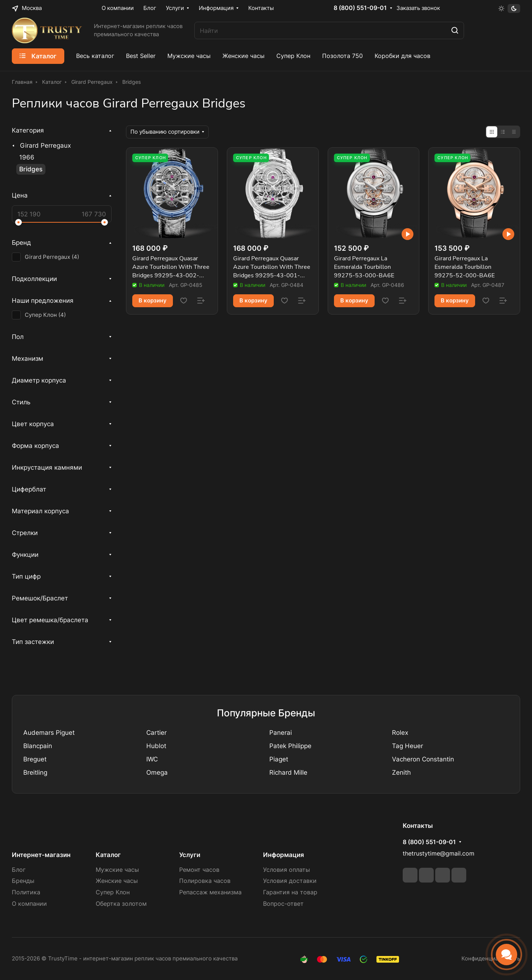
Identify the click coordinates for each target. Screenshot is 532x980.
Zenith (401, 772)
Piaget (279, 759)
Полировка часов (205, 881)
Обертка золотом (121, 904)
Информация (284, 855)
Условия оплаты (287, 870)
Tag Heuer (407, 746)
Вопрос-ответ (283, 904)
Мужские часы (117, 870)
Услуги (190, 855)
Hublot (156, 746)
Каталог (108, 855)
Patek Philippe (290, 746)
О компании (29, 904)
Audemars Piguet (49, 733)
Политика (26, 892)
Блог (19, 870)
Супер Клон (113, 892)
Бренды (23, 881)
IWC (152, 759)
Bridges (31, 169)
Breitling (35, 772)
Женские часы (117, 881)
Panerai (281, 733)
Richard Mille (288, 772)
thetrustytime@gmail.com (439, 854)
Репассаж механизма (210, 892)
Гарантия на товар (290, 892)
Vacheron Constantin (423, 759)
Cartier (156, 733)
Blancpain (38, 746)
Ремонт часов (199, 870)
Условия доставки (290, 881)
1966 (27, 157)
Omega (157, 772)
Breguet (35, 759)
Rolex (400, 733)
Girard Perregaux (45, 145)
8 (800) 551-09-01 (360, 8)
